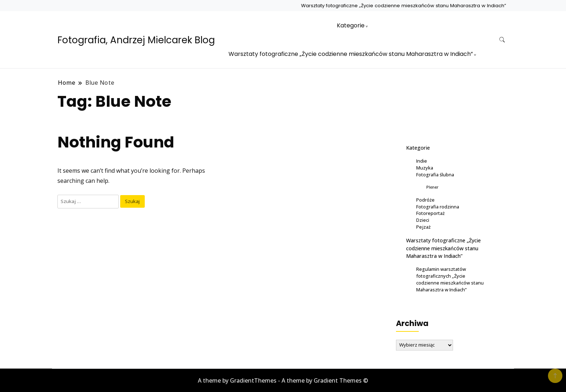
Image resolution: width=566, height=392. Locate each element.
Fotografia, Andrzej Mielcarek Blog (136, 40)
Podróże (425, 200)
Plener (432, 187)
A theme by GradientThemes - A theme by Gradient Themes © (283, 380)
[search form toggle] (502, 40)
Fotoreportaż (430, 213)
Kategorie (351, 25)
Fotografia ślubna (435, 175)
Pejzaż (423, 227)
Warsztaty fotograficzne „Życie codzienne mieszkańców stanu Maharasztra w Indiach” (404, 6)
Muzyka (425, 168)
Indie (422, 161)
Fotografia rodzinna (438, 207)
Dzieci (423, 220)
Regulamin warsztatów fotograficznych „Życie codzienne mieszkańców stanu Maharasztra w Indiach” (450, 279)
